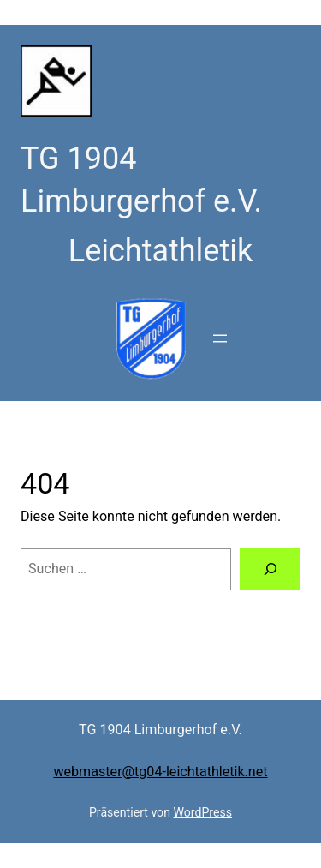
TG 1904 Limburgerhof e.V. (160, 730)
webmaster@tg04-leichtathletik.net (160, 772)
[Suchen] (270, 570)
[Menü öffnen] (220, 338)
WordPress (202, 812)
